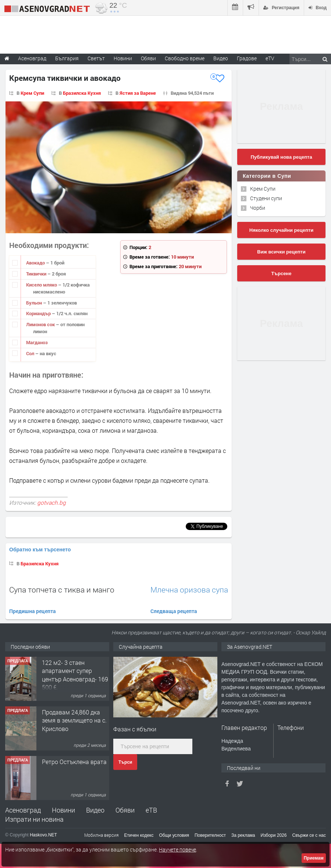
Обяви (125, 810)
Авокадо (36, 263)
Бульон (35, 303)
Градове (247, 58)
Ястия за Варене (138, 93)
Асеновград (23, 810)
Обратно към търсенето (40, 550)
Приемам (314, 858)
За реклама (243, 835)
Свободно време (185, 58)
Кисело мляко (42, 285)
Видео (95, 810)
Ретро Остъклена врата (74, 762)
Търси (125, 762)
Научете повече (177, 849)
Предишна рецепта (33, 611)
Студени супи (266, 198)
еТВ (151, 810)
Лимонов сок (41, 324)
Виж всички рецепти (281, 252)
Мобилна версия (102, 835)
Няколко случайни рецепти (281, 230)
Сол (31, 353)
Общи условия (174, 835)
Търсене (282, 273)
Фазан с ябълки (135, 729)
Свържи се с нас (309, 835)
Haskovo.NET (43, 835)
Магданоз (37, 342)
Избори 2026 (274, 835)
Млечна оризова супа (189, 590)
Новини (123, 58)
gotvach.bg (51, 503)
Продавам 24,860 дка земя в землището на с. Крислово (74, 720)
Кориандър (39, 313)
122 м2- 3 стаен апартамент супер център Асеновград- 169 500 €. (75, 675)
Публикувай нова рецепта (281, 157)
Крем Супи (32, 93)
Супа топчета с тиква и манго (62, 590)
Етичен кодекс (139, 835)
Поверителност (210, 835)
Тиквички (37, 274)
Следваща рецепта (174, 611)
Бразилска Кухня (82, 93)
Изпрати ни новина (34, 819)
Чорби (258, 208)
